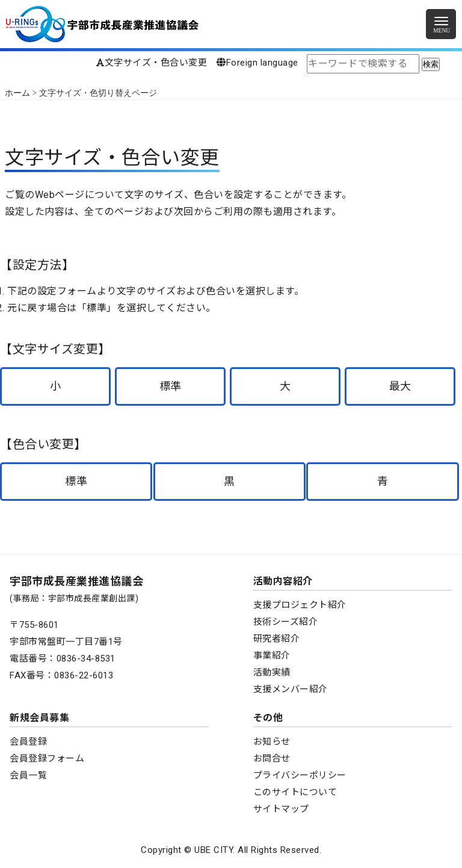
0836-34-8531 (86, 659)
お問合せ (272, 758)
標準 (171, 386)
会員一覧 (28, 775)
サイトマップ (281, 809)
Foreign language (257, 63)
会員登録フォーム (47, 758)
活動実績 (272, 672)
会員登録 (28, 742)
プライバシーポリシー (300, 775)
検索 (431, 64)
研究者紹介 (277, 639)
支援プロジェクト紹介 (300, 605)
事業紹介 (272, 656)
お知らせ (272, 742)
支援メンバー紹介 (291, 689)
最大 (400, 386)
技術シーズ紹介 (286, 622)
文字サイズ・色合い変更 (152, 63)
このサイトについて (295, 792)
